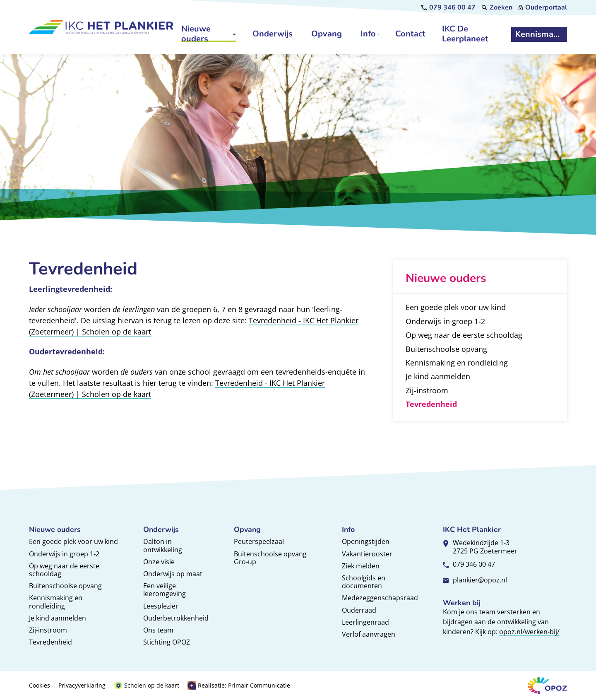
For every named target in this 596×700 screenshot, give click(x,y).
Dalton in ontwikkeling (163, 545)
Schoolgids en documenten (364, 582)
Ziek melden (361, 566)
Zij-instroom (48, 630)
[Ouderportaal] (543, 7)
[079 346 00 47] (448, 7)
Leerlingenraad (365, 622)
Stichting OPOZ (167, 642)
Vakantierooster (367, 554)
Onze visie (159, 562)
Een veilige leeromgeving (165, 590)
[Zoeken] (497, 7)
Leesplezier (161, 606)
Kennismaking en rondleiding (56, 602)
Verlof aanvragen (369, 634)
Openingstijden (366, 541)
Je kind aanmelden (58, 618)
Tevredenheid (50, 642)
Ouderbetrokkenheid (176, 618)
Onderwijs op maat (173, 574)
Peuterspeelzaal (259, 541)
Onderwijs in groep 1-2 (64, 554)
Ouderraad (359, 610)
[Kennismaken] (539, 34)
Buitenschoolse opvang (65, 586)
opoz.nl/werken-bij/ (529, 632)
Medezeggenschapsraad (380, 598)
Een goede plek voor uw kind (73, 541)
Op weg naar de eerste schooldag (64, 570)
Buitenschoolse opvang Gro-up (270, 558)
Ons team (158, 630)
